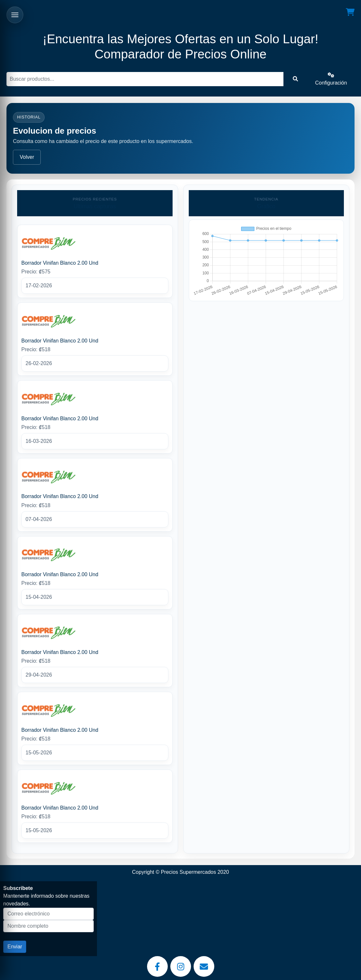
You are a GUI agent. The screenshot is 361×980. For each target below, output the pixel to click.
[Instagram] (181, 966)
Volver (27, 157)
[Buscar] (145, 79)
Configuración (331, 79)
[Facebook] (157, 966)
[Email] (204, 966)
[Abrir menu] (15, 15)
